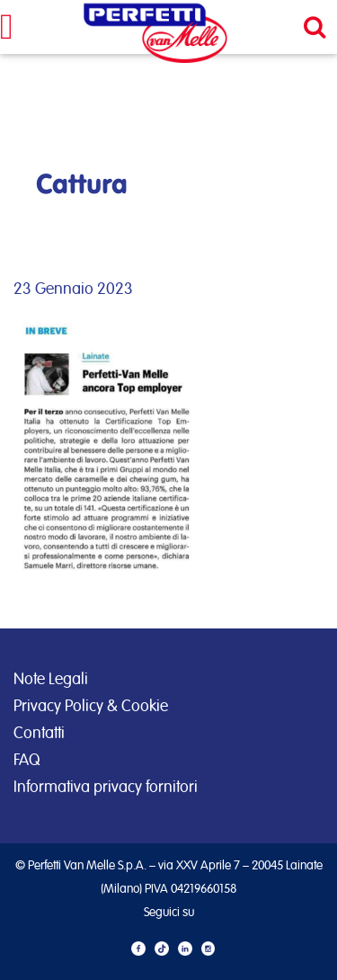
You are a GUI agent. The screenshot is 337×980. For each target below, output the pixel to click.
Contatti (39, 734)
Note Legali (51, 680)
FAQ (27, 761)
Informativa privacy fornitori (106, 788)
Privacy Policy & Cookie (91, 707)
